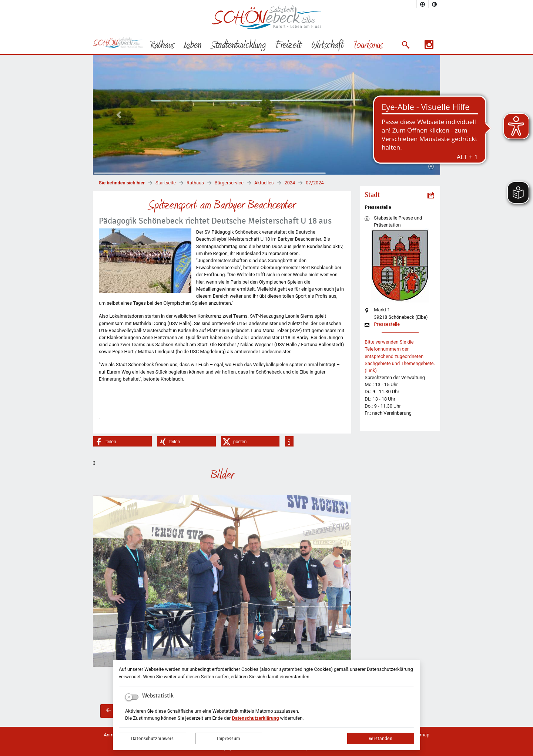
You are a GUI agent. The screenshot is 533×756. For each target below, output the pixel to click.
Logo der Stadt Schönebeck (267, 17)
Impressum (228, 738)
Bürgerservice (229, 183)
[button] (405, 45)
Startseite (166, 183)
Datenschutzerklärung (256, 718)
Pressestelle (387, 325)
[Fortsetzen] (431, 167)
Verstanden (381, 738)
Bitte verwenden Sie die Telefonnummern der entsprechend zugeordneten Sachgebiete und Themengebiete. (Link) (400, 356)
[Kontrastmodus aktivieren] (435, 4)
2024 (290, 183)
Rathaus (195, 183)
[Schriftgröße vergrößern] (423, 4)
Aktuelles (264, 183)
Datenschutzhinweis (152, 738)
